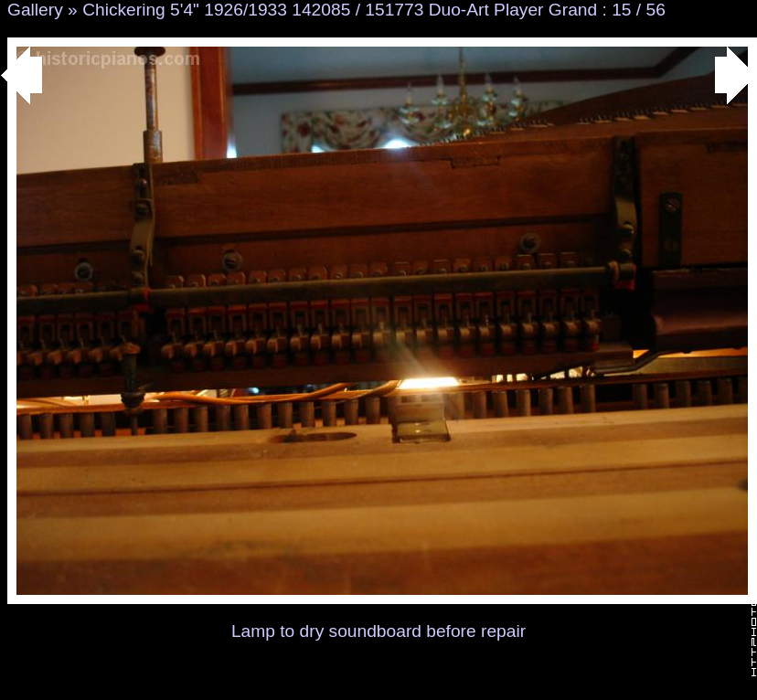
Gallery (35, 10)
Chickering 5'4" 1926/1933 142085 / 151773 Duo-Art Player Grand (340, 10)
